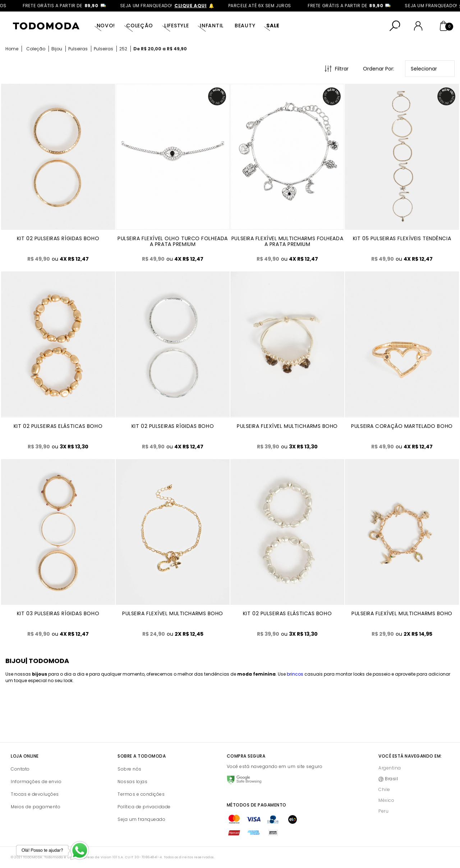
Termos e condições (141, 794)
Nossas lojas (132, 782)
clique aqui (197, 6)
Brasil (391, 779)
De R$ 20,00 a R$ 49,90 (160, 49)
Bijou (57, 49)
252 (123, 49)
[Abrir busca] (395, 26)
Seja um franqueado (141, 819)
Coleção (140, 26)
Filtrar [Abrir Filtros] (342, 69)
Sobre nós (130, 769)
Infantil (212, 26)
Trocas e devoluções (35, 794)
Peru (383, 811)
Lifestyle (176, 26)
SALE (273, 26)
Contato (20, 769)
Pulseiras (78, 49)
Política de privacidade (144, 807)
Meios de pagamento (36, 807)
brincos (295, 674)
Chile (384, 789)
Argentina (390, 768)
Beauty (245, 26)
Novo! (106, 26)
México (386, 800)
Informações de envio (36, 782)
